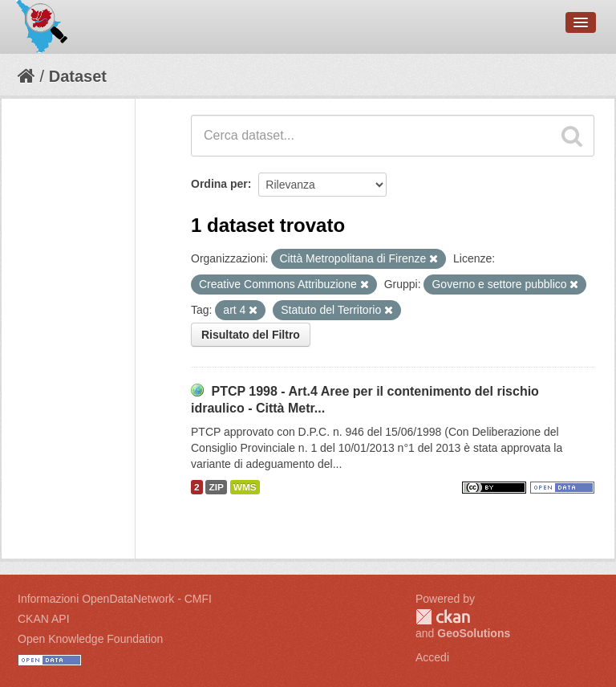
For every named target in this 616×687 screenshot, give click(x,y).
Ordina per (219, 184)
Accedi (432, 657)
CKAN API (44, 619)
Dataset (78, 76)
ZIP (216, 487)
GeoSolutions (474, 633)
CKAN (443, 617)
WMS (245, 487)
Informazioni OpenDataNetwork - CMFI (115, 599)
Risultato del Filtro (251, 335)
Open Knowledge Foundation (90, 639)
